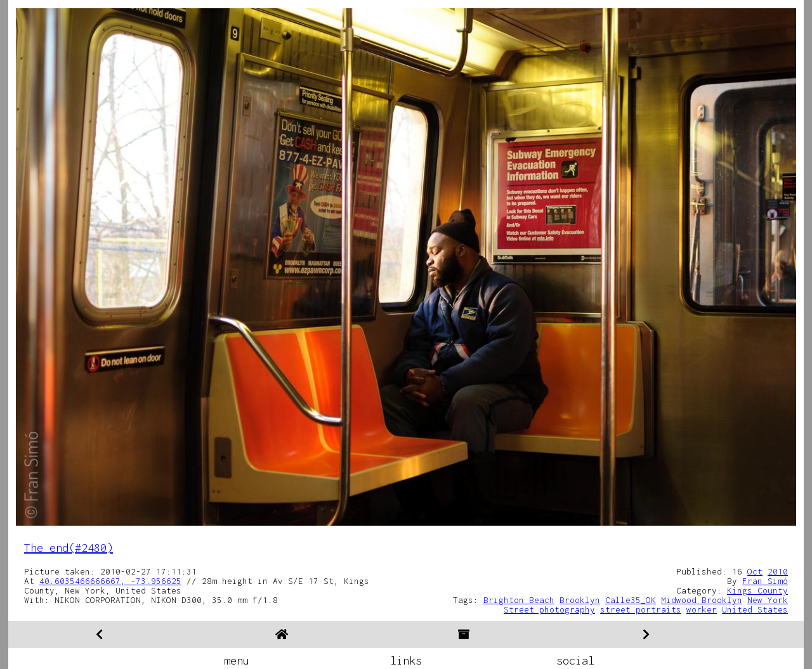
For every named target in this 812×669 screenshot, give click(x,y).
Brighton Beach (519, 600)
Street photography (549, 609)
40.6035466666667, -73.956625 (110, 581)
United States (755, 609)
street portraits (641, 609)
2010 (778, 571)
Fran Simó (765, 581)
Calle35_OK (631, 600)
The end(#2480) (69, 548)
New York (768, 600)
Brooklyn (580, 600)
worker (702, 609)
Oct (755, 571)
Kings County (757, 590)
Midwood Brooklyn (702, 600)
